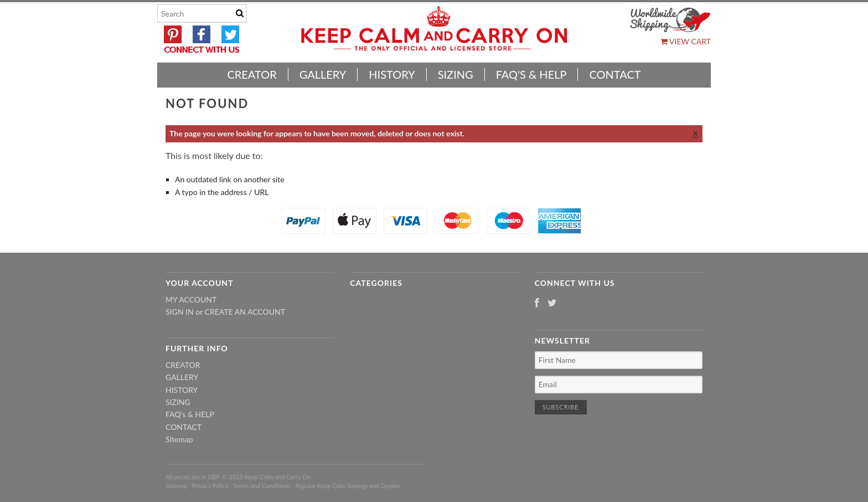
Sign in (180, 312)
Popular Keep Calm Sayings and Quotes (348, 486)
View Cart (686, 41)
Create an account (245, 312)
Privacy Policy (210, 486)
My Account (191, 299)
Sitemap (179, 439)
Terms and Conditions (262, 486)
